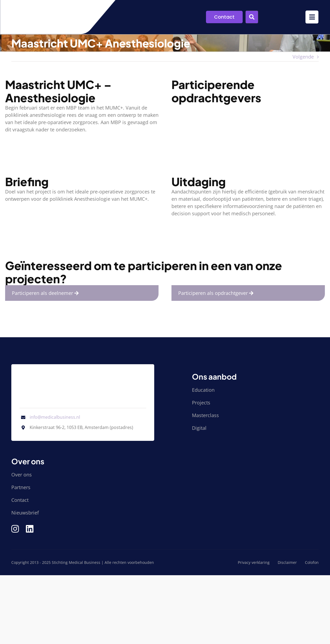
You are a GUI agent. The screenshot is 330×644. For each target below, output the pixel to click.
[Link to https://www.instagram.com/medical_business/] (15, 529)
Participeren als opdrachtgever (217, 293)
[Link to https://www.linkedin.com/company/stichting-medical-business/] (30, 529)
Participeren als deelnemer (47, 293)
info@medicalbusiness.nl (55, 417)
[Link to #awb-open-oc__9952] (312, 17)
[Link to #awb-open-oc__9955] (252, 17)
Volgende (303, 57)
